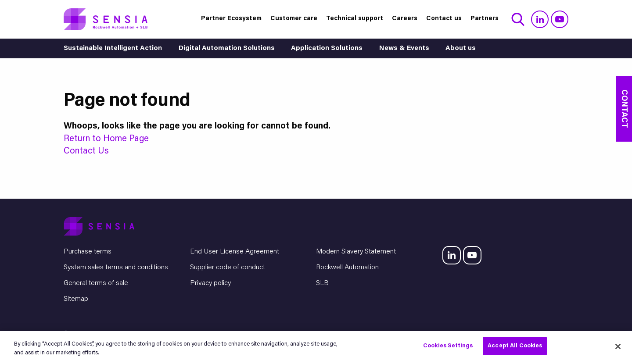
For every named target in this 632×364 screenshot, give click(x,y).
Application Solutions (327, 48)
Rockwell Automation (347, 268)
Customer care (294, 19)
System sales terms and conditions (116, 268)
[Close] (618, 346)
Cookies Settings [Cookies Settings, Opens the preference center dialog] (448, 346)
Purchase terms (88, 252)
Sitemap (76, 299)
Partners (485, 19)
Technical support (355, 19)
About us (461, 48)
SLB (322, 283)
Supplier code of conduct (228, 268)
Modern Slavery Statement (356, 252)
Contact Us (86, 151)
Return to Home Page (106, 139)
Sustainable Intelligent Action (113, 48)
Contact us (444, 19)
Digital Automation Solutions (227, 48)
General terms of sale (96, 283)
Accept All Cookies (515, 346)
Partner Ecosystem (231, 19)
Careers (405, 19)
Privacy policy (210, 283)
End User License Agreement (235, 252)
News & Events (404, 48)
